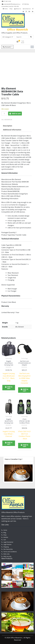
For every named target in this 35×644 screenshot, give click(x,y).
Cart (5, 540)
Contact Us (27, 9)
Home (5, 9)
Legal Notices (7, 544)
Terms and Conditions (10, 552)
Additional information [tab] (12, 130)
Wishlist (6, 537)
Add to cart (16, 114)
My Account (7, 47)
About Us (18, 9)
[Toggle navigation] (32, 47)
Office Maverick (18, 30)
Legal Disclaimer (8, 542)
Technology (9, 358)
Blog (5, 533)
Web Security (7, 556)
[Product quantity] (4, 113)
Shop (11, 9)
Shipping (6, 547)
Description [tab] (8, 126)
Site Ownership (8, 549)
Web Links (6, 554)
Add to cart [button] (10, 388)
